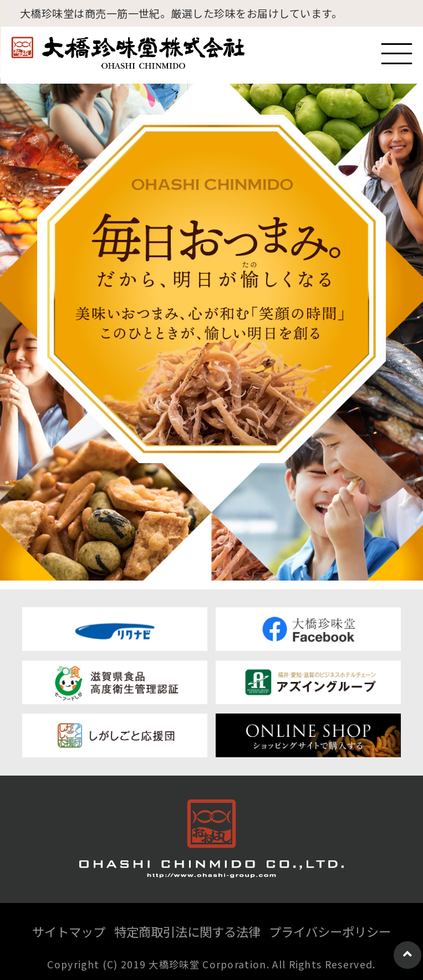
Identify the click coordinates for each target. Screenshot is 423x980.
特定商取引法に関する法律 (187, 931)
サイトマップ (69, 931)
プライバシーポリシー (330, 931)
